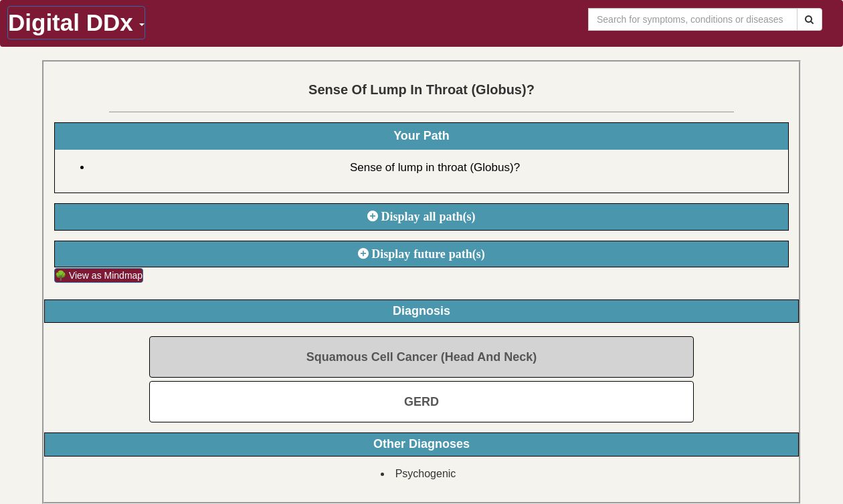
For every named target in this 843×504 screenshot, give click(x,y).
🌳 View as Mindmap (99, 275)
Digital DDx (76, 22)
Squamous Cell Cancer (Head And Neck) (421, 357)
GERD (421, 402)
